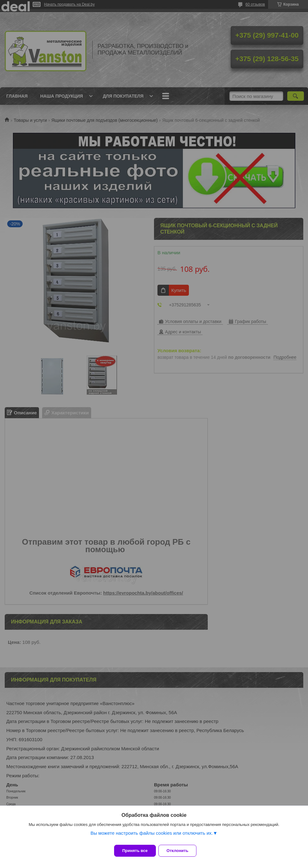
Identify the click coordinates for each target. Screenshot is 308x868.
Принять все (135, 851)
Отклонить (181, 851)
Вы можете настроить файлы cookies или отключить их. (152, 837)
